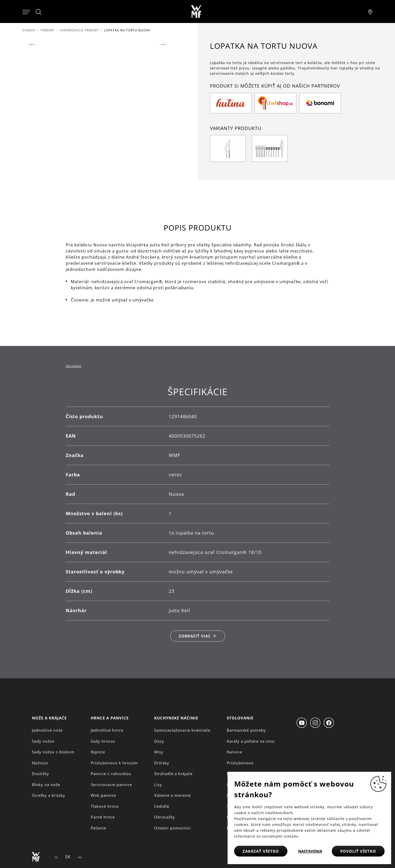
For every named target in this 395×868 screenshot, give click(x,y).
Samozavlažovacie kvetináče (182, 730)
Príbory (48, 30)
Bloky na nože (46, 785)
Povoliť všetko (358, 851)
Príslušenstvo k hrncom (114, 763)
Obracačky (165, 817)
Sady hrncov (103, 741)
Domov (29, 30)
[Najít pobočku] (370, 11)
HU (80, 857)
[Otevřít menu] (26, 11)
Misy (159, 752)
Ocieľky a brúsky (49, 795)
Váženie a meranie (172, 795)
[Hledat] (39, 12)
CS (56, 857)
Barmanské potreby (246, 730)
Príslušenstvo (240, 763)
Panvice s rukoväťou (111, 774)
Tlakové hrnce (105, 806)
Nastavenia (310, 851)
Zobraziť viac (195, 636)
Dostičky (41, 774)
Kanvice (234, 752)
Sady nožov (43, 741)
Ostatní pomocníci (172, 828)
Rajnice (98, 752)
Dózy (159, 741)
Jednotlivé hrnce (107, 730)
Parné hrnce (103, 817)
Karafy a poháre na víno (251, 741)
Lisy (158, 785)
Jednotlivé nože (47, 730)
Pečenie (98, 828)
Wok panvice (103, 795)
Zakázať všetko (261, 851)
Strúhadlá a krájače (173, 774)
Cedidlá (162, 806)
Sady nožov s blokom (53, 752)
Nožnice (40, 763)
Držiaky (162, 763)
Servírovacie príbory (79, 30)
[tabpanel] (198, 514)
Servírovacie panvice (111, 785)
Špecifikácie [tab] (74, 366)
